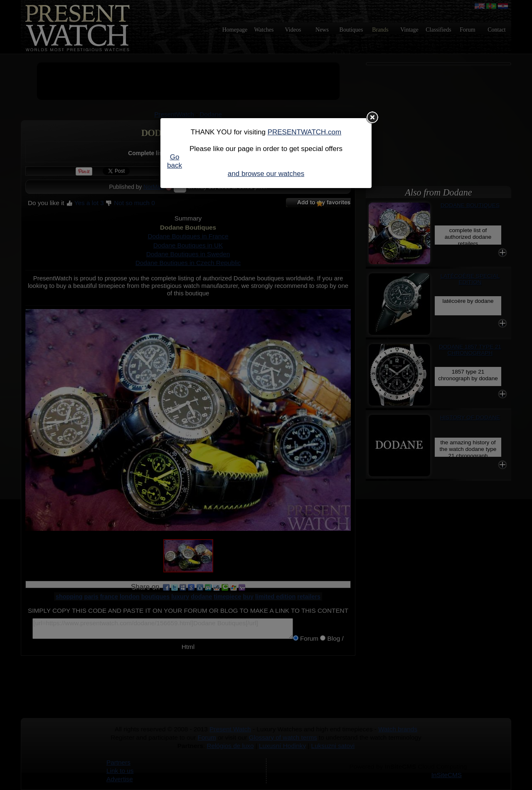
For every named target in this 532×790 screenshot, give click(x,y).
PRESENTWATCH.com (305, 132)
